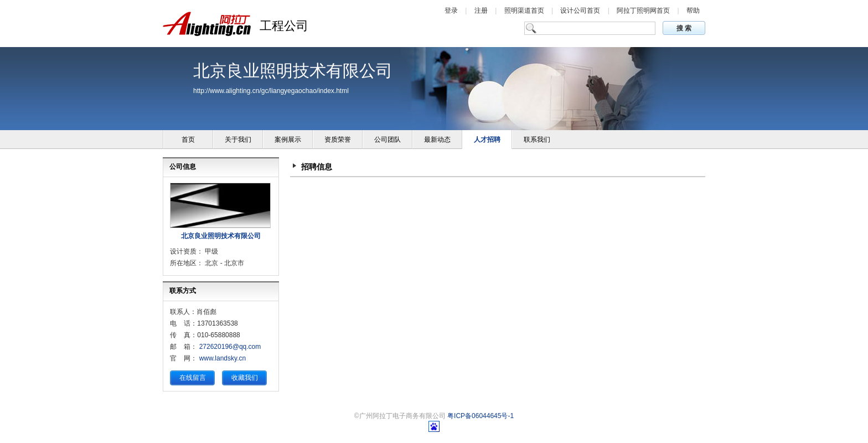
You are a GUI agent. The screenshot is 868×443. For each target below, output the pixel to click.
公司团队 (387, 140)
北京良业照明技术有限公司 (221, 236)
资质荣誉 (338, 140)
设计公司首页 (581, 11)
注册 (482, 11)
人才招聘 (487, 140)
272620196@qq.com (230, 347)
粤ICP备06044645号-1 (480, 416)
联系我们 (537, 140)
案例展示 (288, 140)
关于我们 (238, 140)
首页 (188, 140)
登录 (452, 11)
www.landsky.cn (223, 358)
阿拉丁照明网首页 (644, 11)
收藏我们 (245, 378)
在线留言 (193, 378)
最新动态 (437, 140)
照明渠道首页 (525, 11)
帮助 (693, 11)
